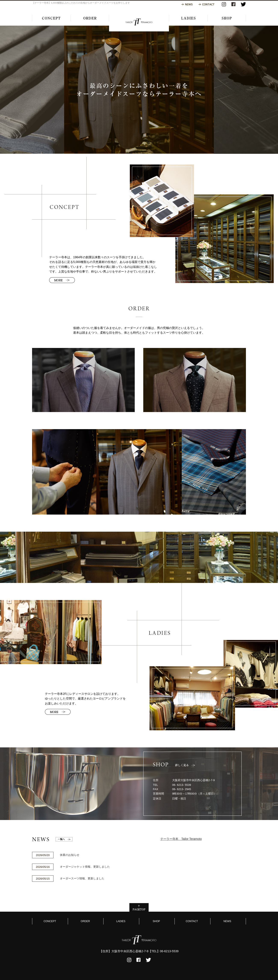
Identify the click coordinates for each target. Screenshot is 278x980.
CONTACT (192, 921)
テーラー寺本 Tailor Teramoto (181, 839)
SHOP (156, 921)
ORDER (85, 921)
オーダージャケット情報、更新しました (85, 867)
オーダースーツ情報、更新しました (82, 878)
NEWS (227, 921)
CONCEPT (50, 921)
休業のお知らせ (70, 855)
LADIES (121, 921)
